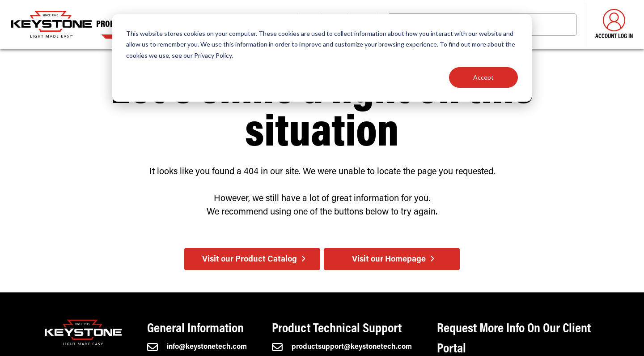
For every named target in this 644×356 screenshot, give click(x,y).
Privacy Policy (213, 55)
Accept (483, 77)
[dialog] (322, 58)
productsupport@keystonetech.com (342, 347)
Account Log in (614, 24)
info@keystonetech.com (197, 347)
